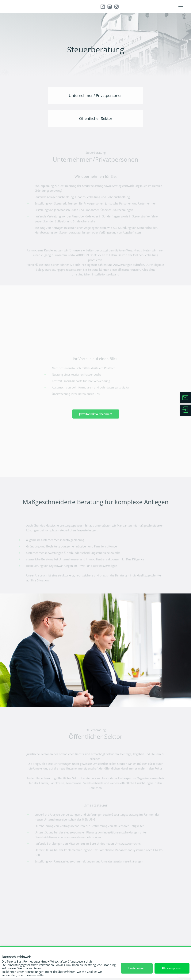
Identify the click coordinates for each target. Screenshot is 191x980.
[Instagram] (112, 7)
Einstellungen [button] (137, 968)
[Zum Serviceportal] (185, 410)
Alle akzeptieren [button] (172, 968)
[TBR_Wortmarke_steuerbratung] (42, 6)
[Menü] (181, 7)
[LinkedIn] (109, 7)
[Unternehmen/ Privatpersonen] (95, 95)
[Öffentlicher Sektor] (95, 118)
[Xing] (106, 7)
